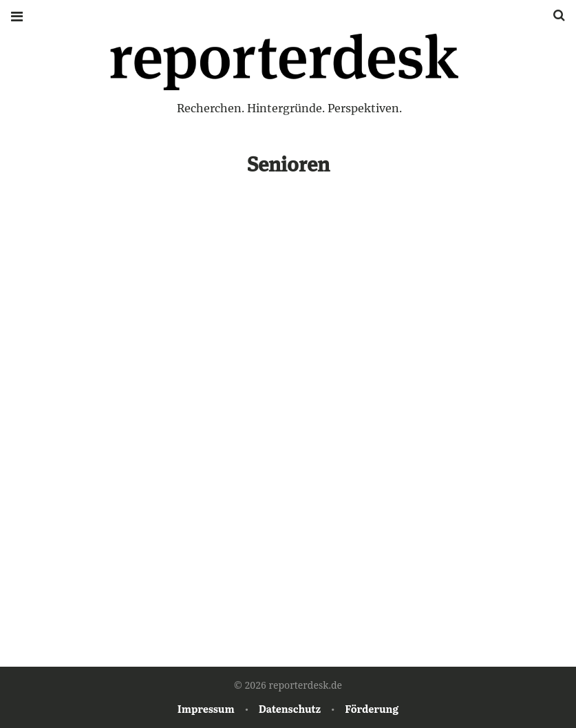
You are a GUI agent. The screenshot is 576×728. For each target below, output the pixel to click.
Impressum (206, 708)
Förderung (372, 708)
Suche (554, 15)
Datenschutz (290, 708)
